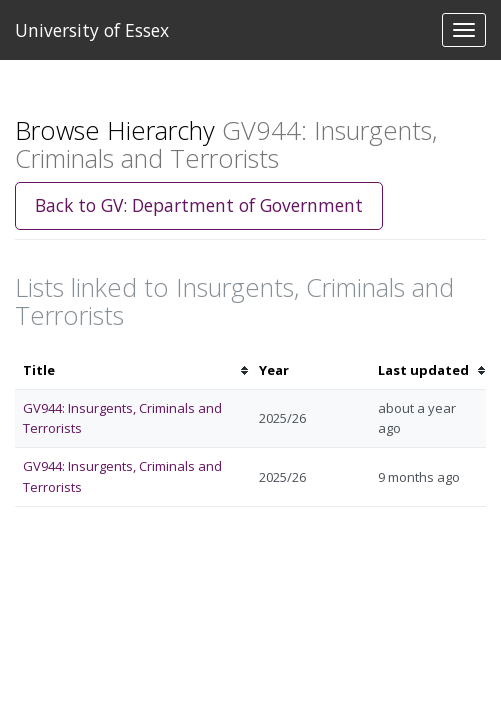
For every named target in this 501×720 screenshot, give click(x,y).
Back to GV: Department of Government (199, 205)
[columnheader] (133, 370)
